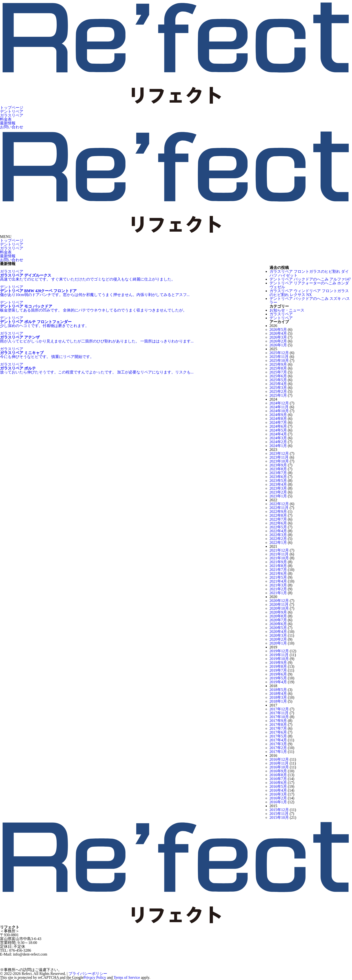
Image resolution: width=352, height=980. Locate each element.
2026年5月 (278, 330)
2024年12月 (279, 403)
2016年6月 (278, 783)
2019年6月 (278, 674)
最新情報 (8, 123)
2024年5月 (278, 430)
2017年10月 (279, 717)
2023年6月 (278, 477)
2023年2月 (278, 492)
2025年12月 (279, 353)
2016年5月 (278, 786)
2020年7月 (278, 620)
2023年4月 (278, 484)
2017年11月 (279, 713)
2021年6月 (278, 574)
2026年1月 (278, 345)
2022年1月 (278, 543)
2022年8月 (278, 515)
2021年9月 (278, 562)
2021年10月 (279, 558)
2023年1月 (278, 496)
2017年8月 (278, 725)
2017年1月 (278, 752)
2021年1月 (278, 593)
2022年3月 (278, 535)
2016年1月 (278, 802)
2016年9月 (278, 771)
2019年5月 (278, 678)
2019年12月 (279, 651)
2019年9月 (278, 663)
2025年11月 (279, 357)
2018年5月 (278, 690)
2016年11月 (279, 763)
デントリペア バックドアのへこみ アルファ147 (310, 279)
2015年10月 (279, 817)
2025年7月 (278, 372)
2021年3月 (278, 585)
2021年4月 (278, 581)
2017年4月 (278, 740)
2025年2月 (278, 391)
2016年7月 (278, 779)
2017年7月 (278, 728)
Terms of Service (127, 977)
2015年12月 (279, 810)
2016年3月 (278, 794)
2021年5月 (278, 577)
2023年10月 (279, 461)
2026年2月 (278, 341)
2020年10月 (279, 608)
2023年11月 (279, 457)
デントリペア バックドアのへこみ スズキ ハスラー (310, 300)
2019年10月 (279, 659)
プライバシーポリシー (88, 974)
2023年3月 (278, 488)
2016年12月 (279, 759)
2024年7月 (278, 422)
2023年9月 (278, 465)
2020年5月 (278, 628)
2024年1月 (278, 446)
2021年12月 (279, 550)
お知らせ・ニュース (287, 310)
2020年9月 (278, 612)
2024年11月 (279, 407)
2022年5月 (278, 527)
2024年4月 (278, 434)
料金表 (6, 119)
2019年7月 (278, 670)
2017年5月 (278, 736)
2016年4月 (278, 790)
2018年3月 (278, 697)
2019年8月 (278, 666)
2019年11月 (279, 655)
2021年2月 (278, 589)
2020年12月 (279, 601)
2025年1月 (278, 395)
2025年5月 (278, 380)
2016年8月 (278, 775)
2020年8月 (278, 616)
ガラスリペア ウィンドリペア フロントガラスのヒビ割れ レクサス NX (309, 293)
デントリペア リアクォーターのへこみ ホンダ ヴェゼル (309, 285)
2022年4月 (278, 531)
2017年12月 (279, 709)
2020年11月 (279, 604)
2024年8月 (278, 419)
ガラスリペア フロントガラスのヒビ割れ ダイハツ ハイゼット (309, 273)
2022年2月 (278, 539)
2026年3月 (278, 337)
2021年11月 (279, 554)
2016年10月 (279, 767)
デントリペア (12, 111)
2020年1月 (278, 643)
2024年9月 (278, 415)
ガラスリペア (12, 115)
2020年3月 (278, 635)
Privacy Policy (95, 977)
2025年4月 (278, 384)
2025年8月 (278, 368)
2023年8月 (278, 469)
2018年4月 (278, 694)
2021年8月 (278, 566)
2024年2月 (278, 442)
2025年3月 (278, 388)
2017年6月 (278, 732)
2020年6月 (278, 624)
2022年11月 (279, 508)
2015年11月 (279, 814)
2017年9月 (278, 721)
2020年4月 (278, 632)
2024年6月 (278, 426)
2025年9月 (278, 364)
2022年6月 (278, 523)
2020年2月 (278, 639)
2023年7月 (278, 473)
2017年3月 (278, 744)
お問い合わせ (12, 127)
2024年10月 (279, 411)
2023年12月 (279, 453)
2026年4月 (278, 333)
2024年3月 (278, 438)
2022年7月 (278, 519)
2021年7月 (278, 570)
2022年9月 (278, 512)
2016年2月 (278, 798)
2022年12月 (279, 504)
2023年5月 (278, 481)
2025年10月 (279, 361)
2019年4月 (278, 682)
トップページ (12, 108)
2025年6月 (278, 376)
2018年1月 (278, 701)
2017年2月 (278, 748)
